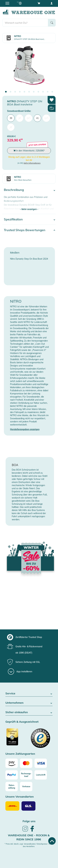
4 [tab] (20, 92)
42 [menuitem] (11, 127)
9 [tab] (43, 92)
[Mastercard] (26, 763)
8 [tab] (38, 92)
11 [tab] (52, 92)
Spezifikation (13, 219)
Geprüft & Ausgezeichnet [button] (22, 722)
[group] (29, 637)
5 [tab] (24, 92)
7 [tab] (34, 92)
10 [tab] (48, 92)
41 (37, 118)
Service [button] (29, 694)
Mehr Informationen (32, 163)
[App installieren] (20, 672)
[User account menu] (52, 3)
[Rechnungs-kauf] (26, 775)
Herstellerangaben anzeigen (25, 429)
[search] (25, 23)
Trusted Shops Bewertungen (25, 230)
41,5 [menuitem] (46, 118)
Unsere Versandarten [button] (20, 797)
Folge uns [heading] (29, 821)
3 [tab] (15, 92)
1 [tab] (6, 92)
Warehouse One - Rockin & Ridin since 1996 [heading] (29, 837)
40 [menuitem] (20, 118)
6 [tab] (29, 92)
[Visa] (41, 763)
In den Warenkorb (29, 151)
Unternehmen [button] (29, 703)
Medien (15, 253)
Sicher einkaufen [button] (29, 712)
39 (11, 118)
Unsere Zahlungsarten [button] (20, 754)
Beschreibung (14, 190)
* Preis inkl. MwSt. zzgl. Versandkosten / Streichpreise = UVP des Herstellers (29, 845)
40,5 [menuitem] (29, 118)
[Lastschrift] (41, 775)
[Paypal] (12, 775)
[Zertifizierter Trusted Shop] (17, 739)
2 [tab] (11, 92)
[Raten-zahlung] (12, 787)
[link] (25, 831)
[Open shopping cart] (39, 3)
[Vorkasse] (26, 787)
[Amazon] (12, 763)
